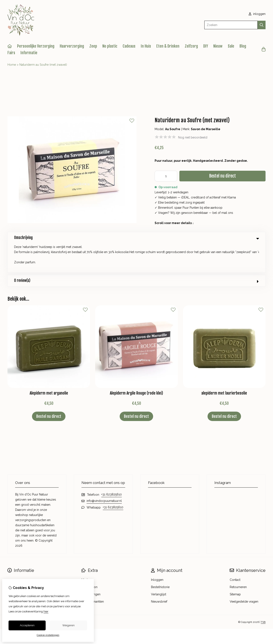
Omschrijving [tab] (136, 238)
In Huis (146, 46)
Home (12, 65)
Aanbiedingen (91, 565)
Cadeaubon (89, 558)
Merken (87, 551)
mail (224, 213)
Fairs (11, 53)
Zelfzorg (191, 46)
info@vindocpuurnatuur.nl (104, 472)
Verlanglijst (159, 565)
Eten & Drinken (168, 46)
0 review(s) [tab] (136, 251)
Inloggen (157, 551)
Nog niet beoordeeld (193, 137)
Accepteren (27, 625)
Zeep (93, 46)
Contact (235, 551)
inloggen (257, 14)
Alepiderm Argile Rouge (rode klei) (136, 364)
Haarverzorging (72, 46)
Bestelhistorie (160, 558)
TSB (263, 593)
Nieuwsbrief (159, 572)
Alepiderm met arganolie (49, 364)
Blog (243, 46)
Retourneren (238, 558)
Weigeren (68, 625)
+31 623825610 (112, 465)
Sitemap (235, 565)
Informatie (29, 53)
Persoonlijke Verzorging (36, 46)
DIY (206, 46)
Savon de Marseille (206, 129)
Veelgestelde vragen (244, 572)
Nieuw (218, 46)
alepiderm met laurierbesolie (224, 364)
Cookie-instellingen (48, 635)
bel (215, 213)
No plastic (110, 46)
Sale (231, 46)
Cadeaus (129, 46)
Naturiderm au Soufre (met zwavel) (43, 65)
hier (46, 611)
